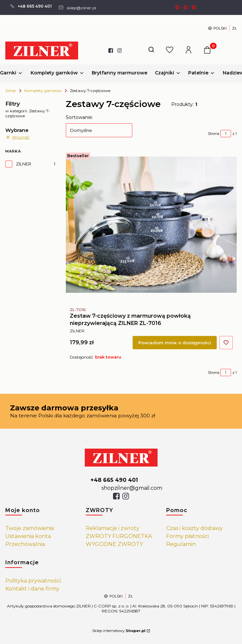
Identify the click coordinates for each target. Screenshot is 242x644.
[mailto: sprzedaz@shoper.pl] (77, 7)
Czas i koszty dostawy (194, 528)
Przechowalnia (25, 544)
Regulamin (181, 544)
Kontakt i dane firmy (32, 589)
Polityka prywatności (33, 581)
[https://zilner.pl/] (121, 458)
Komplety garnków (43, 91)
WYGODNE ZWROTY (114, 544)
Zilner (11, 91)
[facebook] (116, 496)
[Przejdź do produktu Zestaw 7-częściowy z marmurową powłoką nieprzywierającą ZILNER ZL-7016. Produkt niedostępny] (151, 225)
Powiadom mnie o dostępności (175, 343)
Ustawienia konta (28, 536)
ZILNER (24, 164)
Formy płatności (187, 536)
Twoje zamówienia (30, 528)
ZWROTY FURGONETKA (119, 536)
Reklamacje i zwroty (113, 528)
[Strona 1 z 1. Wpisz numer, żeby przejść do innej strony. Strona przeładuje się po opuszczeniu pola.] (226, 134)
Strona (214, 134)
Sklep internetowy (119, 631)
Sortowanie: (79, 117)
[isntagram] (126, 496)
